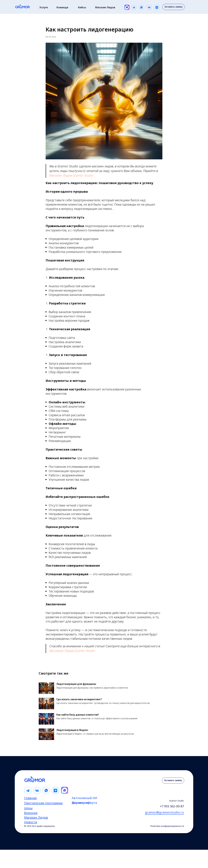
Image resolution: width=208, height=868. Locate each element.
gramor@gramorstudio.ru (164, 817)
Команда (62, 7)
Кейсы (82, 7)
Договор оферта (84, 807)
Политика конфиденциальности (167, 830)
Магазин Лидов (105, 7)
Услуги (44, 7)
